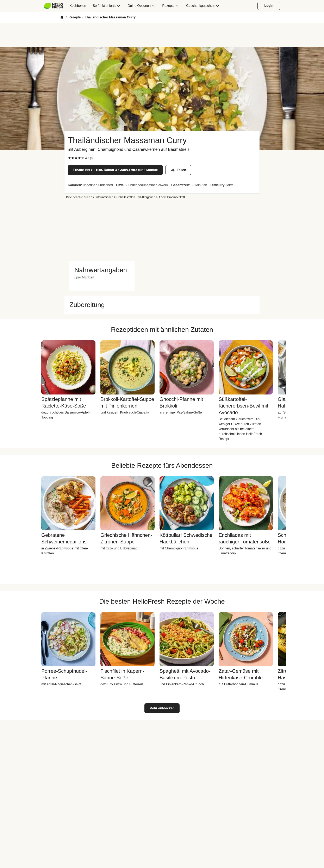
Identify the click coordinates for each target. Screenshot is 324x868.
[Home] (62, 17)
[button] (102, 270)
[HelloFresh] (53, 6)
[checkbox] (69, 158)
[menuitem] (55, 6)
